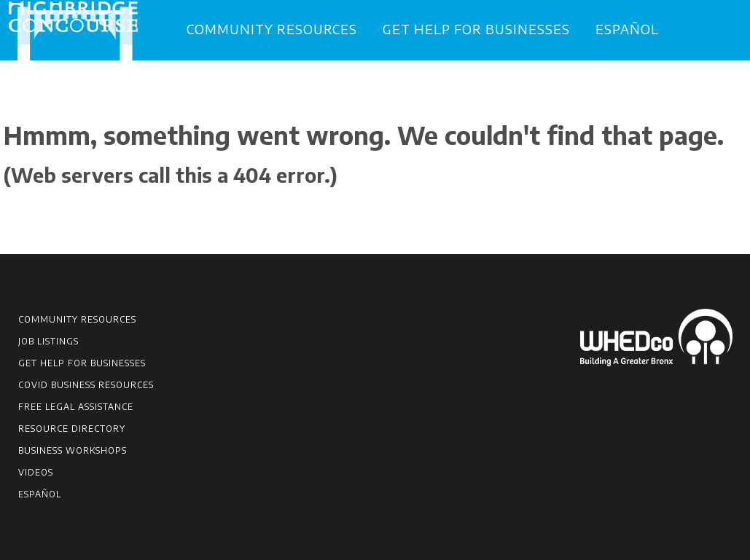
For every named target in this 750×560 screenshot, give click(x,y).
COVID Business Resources (86, 385)
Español (627, 29)
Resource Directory (72, 429)
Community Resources (272, 29)
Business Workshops (73, 450)
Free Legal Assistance (76, 407)
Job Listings (48, 341)
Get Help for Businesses (476, 29)
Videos (36, 472)
